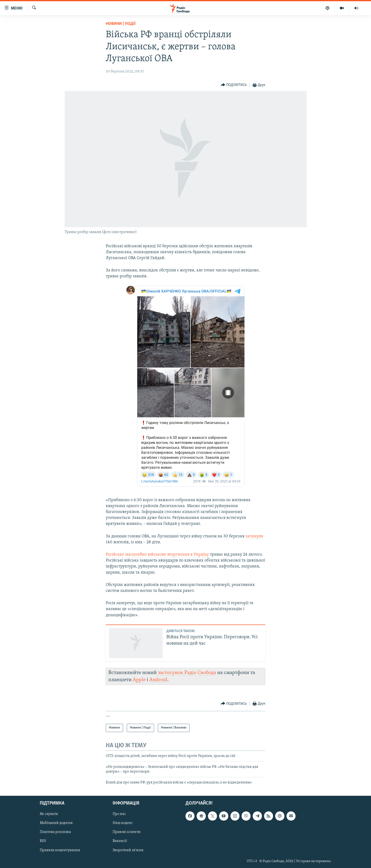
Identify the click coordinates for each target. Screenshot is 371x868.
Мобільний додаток (56, 823)
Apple (139, 680)
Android (158, 680)
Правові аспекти (127, 832)
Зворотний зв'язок (128, 850)
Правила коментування (60, 850)
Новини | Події (121, 24)
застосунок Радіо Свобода (187, 673)
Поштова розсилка (55, 832)
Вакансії (120, 841)
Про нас (119, 814)
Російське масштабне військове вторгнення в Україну (158, 555)
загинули (254, 536)
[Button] (234, 85)
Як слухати (49, 814)
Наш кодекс (123, 823)
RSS (43, 841)
